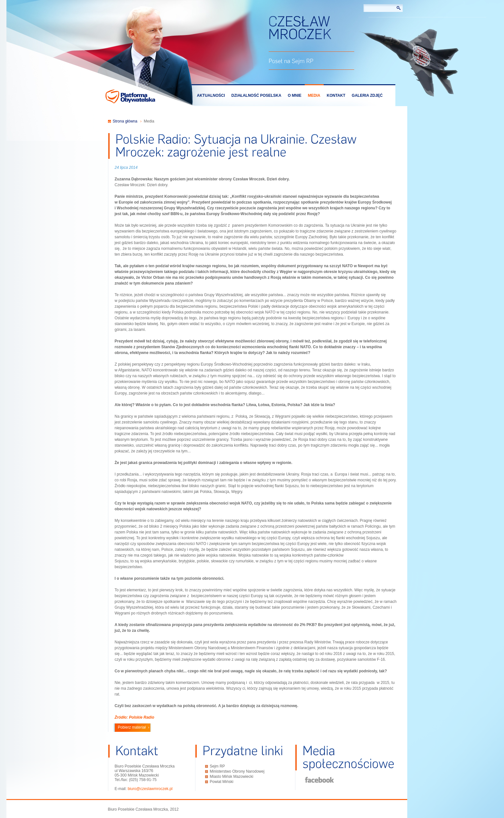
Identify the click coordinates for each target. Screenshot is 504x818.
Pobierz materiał (132, 727)
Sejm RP (217, 766)
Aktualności (211, 95)
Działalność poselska (256, 95)
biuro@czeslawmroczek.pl (150, 789)
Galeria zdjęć (367, 95)
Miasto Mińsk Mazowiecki (232, 777)
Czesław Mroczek (300, 28)
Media (314, 95)
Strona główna (125, 121)
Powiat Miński (222, 782)
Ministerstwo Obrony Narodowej (237, 771)
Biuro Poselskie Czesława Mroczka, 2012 (143, 809)
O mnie (295, 95)
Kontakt (336, 95)
